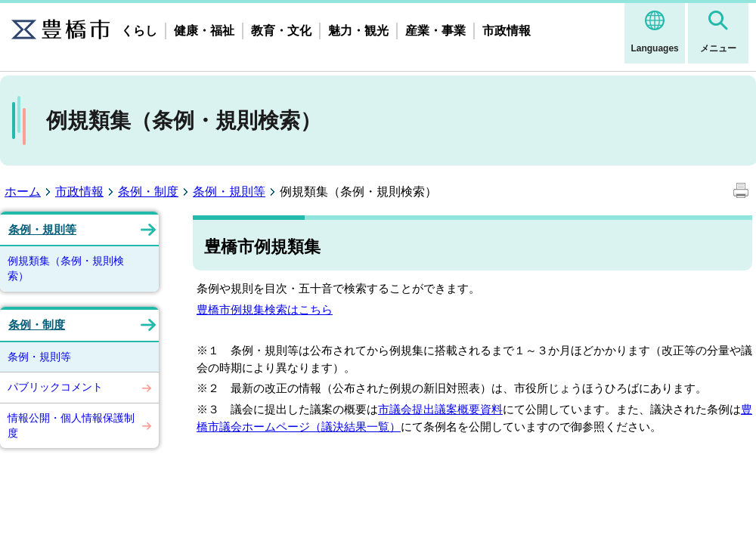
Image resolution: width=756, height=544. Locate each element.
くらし (139, 31)
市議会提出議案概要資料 (440, 409)
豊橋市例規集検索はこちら (265, 309)
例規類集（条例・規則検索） (66, 268)
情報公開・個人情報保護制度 (71, 425)
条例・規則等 (229, 192)
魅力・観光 (358, 31)
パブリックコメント (55, 387)
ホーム (23, 192)
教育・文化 (281, 31)
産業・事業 (435, 31)
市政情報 (507, 31)
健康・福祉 (204, 31)
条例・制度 (148, 192)
